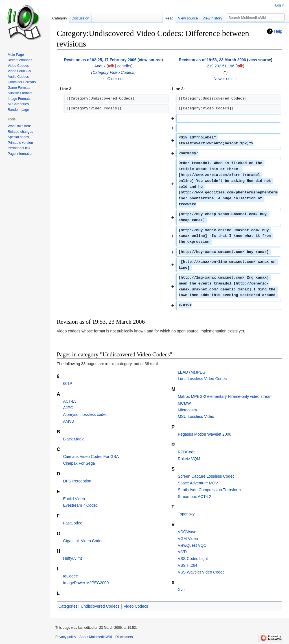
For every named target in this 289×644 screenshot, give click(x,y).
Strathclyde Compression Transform (209, 490)
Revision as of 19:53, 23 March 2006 (212, 60)
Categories (68, 606)
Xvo (181, 590)
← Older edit (113, 79)
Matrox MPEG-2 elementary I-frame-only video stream (225, 396)
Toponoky (186, 514)
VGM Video (188, 539)
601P (68, 383)
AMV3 (68, 421)
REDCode (187, 452)
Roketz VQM (189, 459)
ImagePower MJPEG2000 (86, 583)
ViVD (182, 552)
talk (111, 66)
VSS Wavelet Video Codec (201, 572)
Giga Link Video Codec (83, 541)
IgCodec (70, 576)
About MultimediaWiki (96, 637)
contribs (124, 66)
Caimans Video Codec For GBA (91, 456)
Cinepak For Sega (79, 463)
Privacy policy (66, 637)
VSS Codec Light (193, 559)
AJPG (68, 408)
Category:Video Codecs (113, 72)
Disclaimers (124, 637)
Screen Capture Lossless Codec (206, 476)
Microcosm (187, 410)
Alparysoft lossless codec (85, 414)
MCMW (184, 403)
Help (278, 31)
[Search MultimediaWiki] (256, 17)
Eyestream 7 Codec (80, 505)
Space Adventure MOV (198, 483)
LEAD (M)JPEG (192, 372)
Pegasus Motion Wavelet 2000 (204, 434)
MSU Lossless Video (196, 416)
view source (150, 60)
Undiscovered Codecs (100, 606)
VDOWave (187, 532)
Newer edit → (226, 79)
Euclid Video (74, 499)
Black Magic (74, 439)
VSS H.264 (188, 565)
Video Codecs (136, 606)
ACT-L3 (70, 401)
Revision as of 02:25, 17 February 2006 (100, 60)
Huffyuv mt (72, 558)
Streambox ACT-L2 (194, 497)
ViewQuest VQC (192, 545)
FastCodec (73, 523)
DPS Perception (77, 481)
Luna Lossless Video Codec (202, 379)
